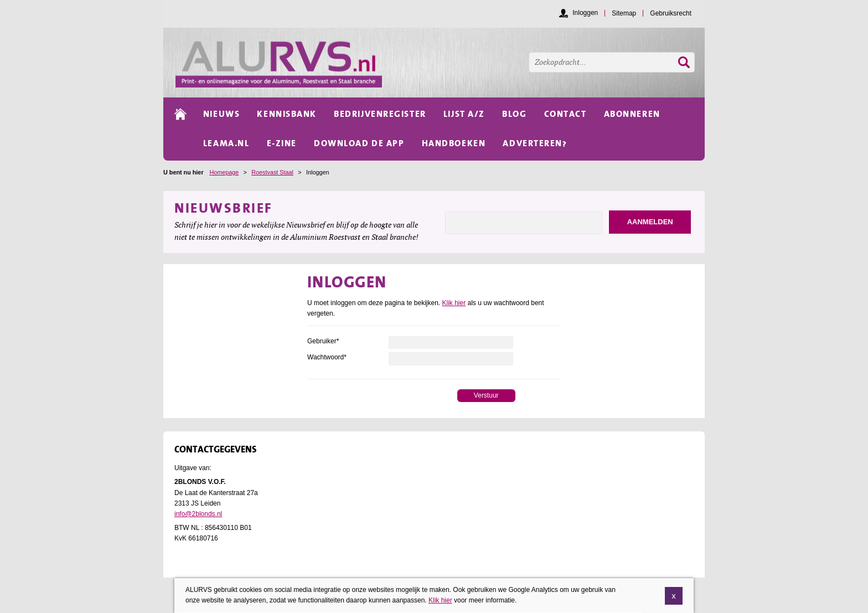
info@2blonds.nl (198, 514)
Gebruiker (323, 341)
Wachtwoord (327, 357)
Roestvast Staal (272, 172)
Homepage (224, 172)
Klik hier (454, 303)
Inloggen (585, 13)
